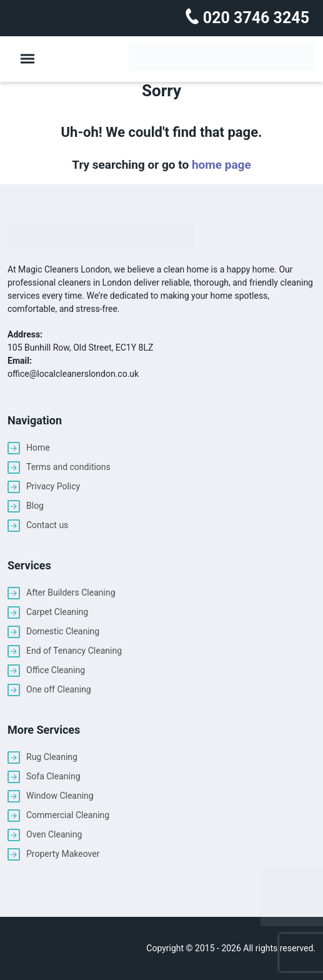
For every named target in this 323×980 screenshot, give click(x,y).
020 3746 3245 (254, 18)
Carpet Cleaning (57, 612)
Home (38, 447)
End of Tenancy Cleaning (74, 651)
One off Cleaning (59, 689)
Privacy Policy (53, 486)
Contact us (47, 525)
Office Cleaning (56, 670)
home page (221, 165)
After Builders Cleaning (71, 592)
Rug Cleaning (52, 757)
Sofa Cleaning (53, 776)
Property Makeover (63, 854)
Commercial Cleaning (68, 815)
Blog (35, 506)
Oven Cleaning (54, 834)
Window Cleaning (60, 796)
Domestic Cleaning (63, 631)
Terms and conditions (68, 467)
